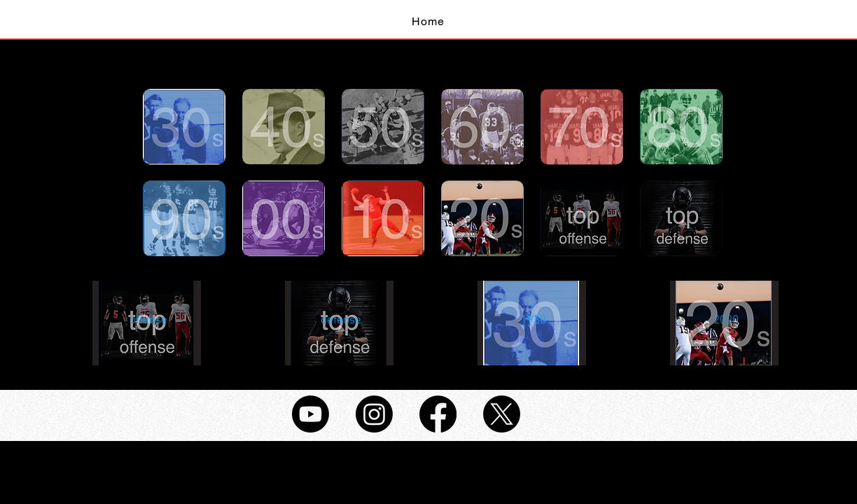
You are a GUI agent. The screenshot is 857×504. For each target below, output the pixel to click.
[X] (502, 414)
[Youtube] (311, 414)
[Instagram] (374, 414)
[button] (148, 321)
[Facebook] (438, 414)
